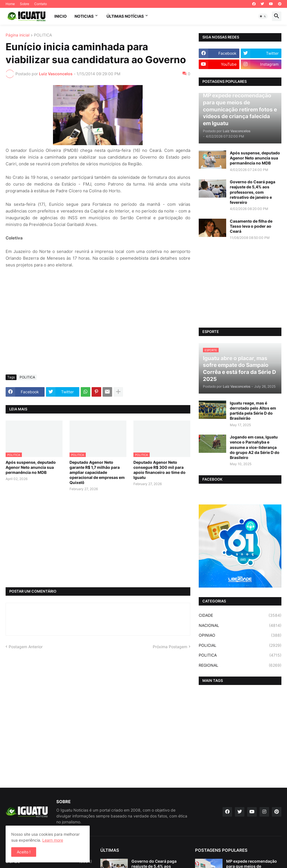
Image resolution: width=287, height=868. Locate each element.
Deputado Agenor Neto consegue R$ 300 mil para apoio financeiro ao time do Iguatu (159, 470)
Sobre (25, 4)
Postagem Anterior (26, 647)
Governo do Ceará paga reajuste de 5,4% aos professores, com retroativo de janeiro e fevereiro (253, 192)
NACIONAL (240, 625)
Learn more (53, 840)
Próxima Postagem (170, 647)
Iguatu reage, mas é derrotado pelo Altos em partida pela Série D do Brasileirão (253, 411)
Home (10, 4)
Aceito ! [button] (24, 852)
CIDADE (240, 615)
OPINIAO (240, 635)
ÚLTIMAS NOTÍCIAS (125, 16)
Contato (40, 4)
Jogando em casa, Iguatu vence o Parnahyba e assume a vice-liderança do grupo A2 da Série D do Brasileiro (255, 447)
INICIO (61, 16)
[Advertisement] (98, 328)
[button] (263, 16)
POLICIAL (240, 645)
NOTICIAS (84, 16)
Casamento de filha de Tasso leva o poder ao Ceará (251, 226)
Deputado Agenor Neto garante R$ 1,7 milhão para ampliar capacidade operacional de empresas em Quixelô (97, 472)
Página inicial (18, 35)
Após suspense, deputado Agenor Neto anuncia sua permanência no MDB (31, 467)
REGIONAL (240, 665)
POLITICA (43, 35)
